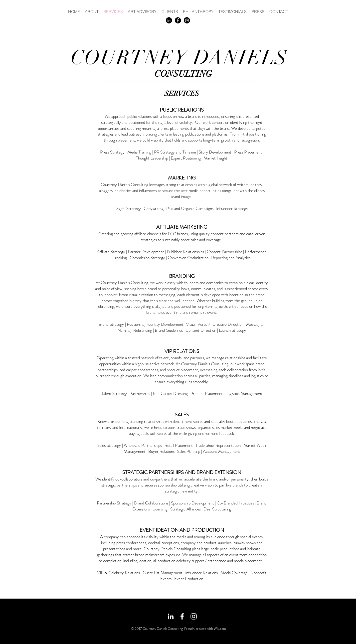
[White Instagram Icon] (194, 616)
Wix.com (220, 629)
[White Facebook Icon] (182, 616)
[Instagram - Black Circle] (187, 20)
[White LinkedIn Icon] (171, 616)
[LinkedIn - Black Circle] (169, 20)
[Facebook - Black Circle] (178, 20)
